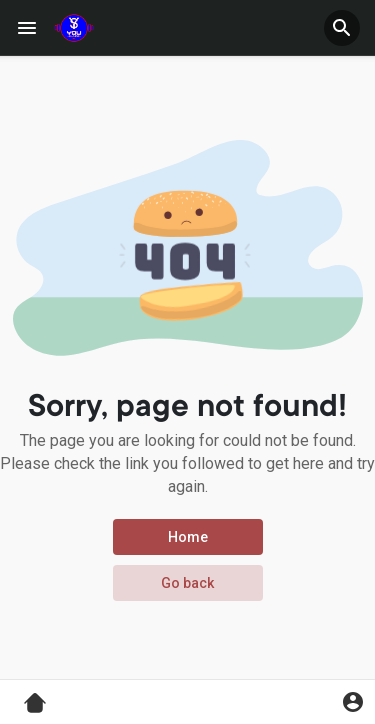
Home (188, 537)
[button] (342, 28)
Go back (187, 583)
